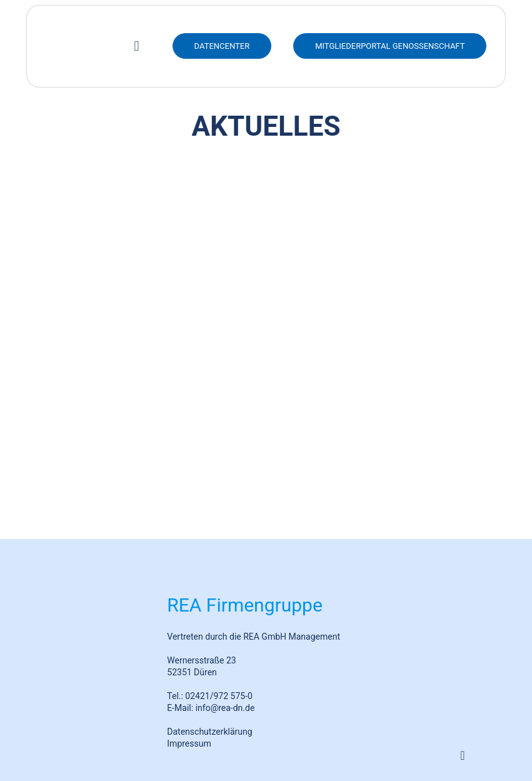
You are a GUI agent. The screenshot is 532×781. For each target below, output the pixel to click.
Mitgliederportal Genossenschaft (390, 46)
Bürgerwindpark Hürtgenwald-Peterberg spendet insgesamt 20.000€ (137, 476)
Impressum (189, 743)
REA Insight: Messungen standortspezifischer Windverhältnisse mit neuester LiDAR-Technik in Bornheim (395, 317)
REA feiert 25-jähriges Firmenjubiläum (137, 338)
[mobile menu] (137, 46)
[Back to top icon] (463, 755)
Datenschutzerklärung (209, 732)
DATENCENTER (222, 46)
